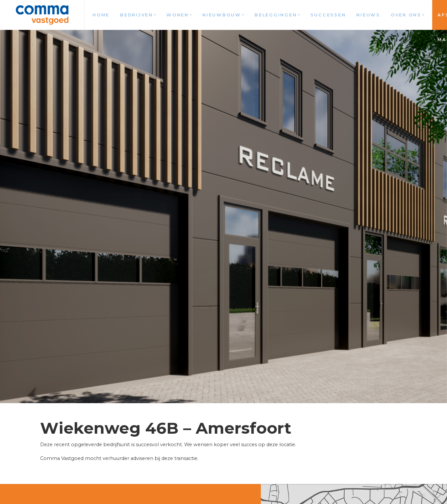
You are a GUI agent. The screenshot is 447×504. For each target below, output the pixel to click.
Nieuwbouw (222, 15)
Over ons (406, 15)
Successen (328, 15)
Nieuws (368, 15)
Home (101, 15)
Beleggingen (276, 15)
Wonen (178, 15)
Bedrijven (137, 15)
